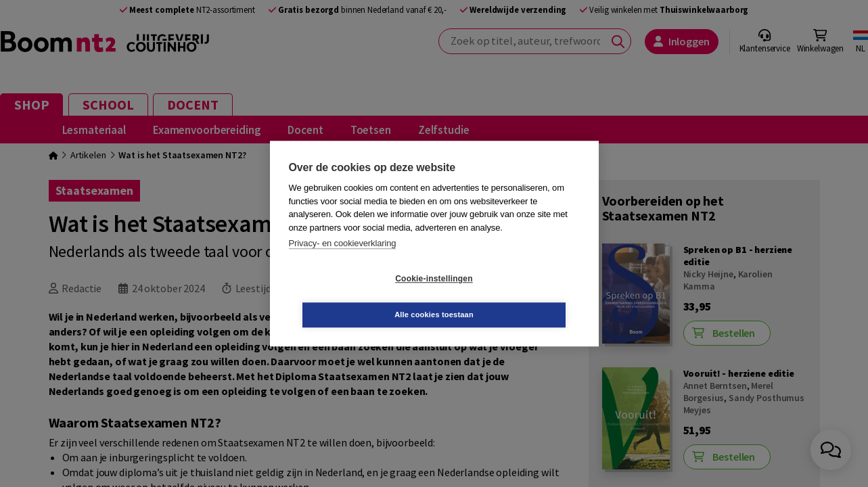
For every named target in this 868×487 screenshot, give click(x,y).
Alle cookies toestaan (515, 296)
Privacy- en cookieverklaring (343, 261)
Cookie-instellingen (353, 297)
